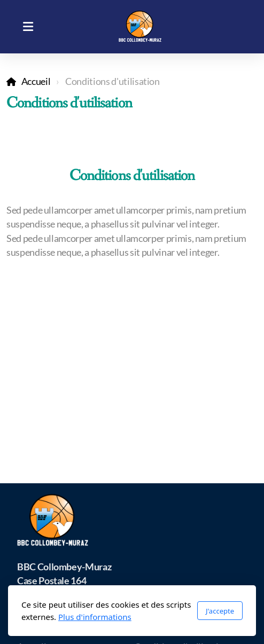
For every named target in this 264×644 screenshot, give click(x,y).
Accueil (36, 81)
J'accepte (220, 611)
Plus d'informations (95, 617)
